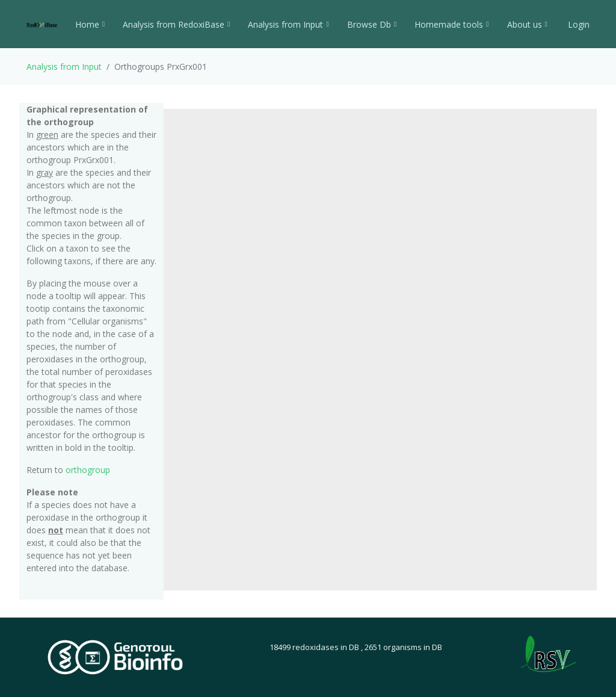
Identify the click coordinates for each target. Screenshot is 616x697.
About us (527, 24)
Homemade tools (451, 24)
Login (577, 24)
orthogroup (88, 470)
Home (90, 24)
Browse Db (372, 24)
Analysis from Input (288, 24)
